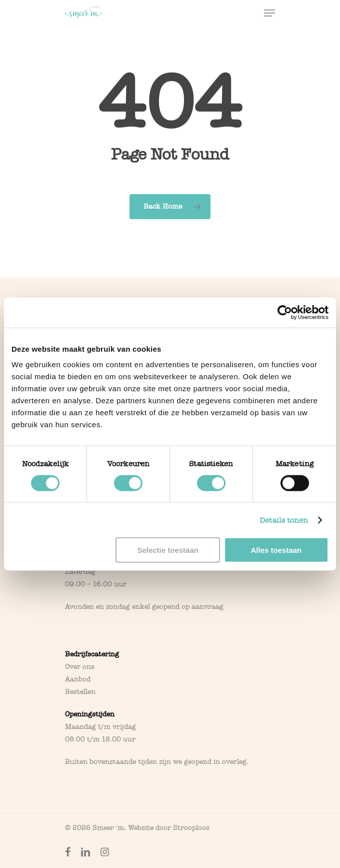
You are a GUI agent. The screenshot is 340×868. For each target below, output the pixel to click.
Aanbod (78, 679)
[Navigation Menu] (269, 13)
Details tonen (284, 520)
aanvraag (207, 607)
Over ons (80, 667)
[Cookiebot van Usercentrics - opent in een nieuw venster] (285, 312)
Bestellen (80, 692)
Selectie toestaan (168, 550)
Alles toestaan (276, 550)
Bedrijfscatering (92, 654)
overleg (234, 762)
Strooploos (191, 828)
